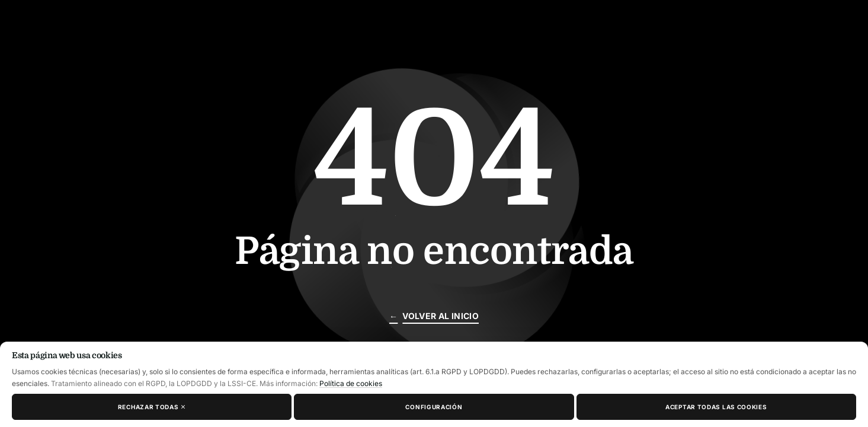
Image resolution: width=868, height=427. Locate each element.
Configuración (434, 407)
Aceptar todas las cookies (716, 407)
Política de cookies (351, 383)
